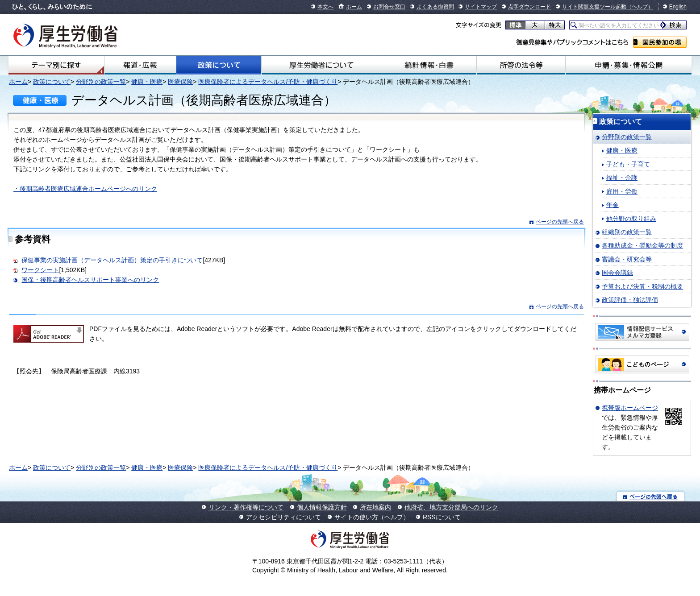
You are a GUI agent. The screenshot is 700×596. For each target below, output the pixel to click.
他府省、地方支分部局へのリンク (451, 507)
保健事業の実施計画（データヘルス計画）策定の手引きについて (112, 260)
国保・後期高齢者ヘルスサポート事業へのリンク (90, 280)
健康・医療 (147, 82)
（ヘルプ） (640, 7)
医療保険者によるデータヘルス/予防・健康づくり (268, 82)
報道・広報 (140, 65)
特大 (555, 25)
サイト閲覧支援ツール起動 (594, 7)
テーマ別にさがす (56, 65)
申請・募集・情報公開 (629, 65)
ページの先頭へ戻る (560, 222)
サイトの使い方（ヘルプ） (372, 517)
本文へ (325, 7)
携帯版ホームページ (630, 408)
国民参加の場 (660, 42)
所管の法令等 (521, 65)
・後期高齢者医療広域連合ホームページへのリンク (85, 189)
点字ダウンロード (529, 7)
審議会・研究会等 (627, 259)
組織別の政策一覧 (627, 232)
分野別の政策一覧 (101, 82)
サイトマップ (481, 7)
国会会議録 (617, 273)
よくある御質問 (435, 7)
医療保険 (180, 82)
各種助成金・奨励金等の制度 (642, 245)
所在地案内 (375, 507)
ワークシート (40, 270)
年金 (612, 205)
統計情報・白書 (429, 65)
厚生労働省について (321, 65)
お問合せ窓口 (389, 7)
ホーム (354, 7)
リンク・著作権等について (246, 507)
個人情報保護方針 (322, 507)
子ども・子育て (628, 164)
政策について (219, 65)
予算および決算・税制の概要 (642, 286)
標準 (515, 25)
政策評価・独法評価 (630, 300)
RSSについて (442, 517)
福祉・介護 (622, 178)
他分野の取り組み (631, 219)
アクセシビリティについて (283, 517)
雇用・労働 (622, 191)
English (678, 7)
